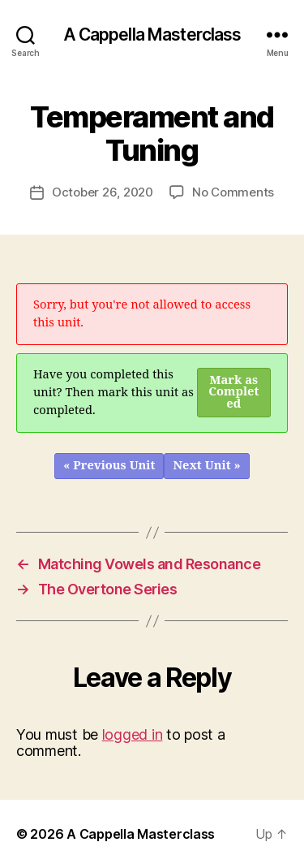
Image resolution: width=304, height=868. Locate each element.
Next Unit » (206, 466)
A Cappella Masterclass (152, 35)
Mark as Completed (233, 392)
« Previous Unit (109, 466)
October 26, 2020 (103, 192)
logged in (133, 734)
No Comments (233, 192)
